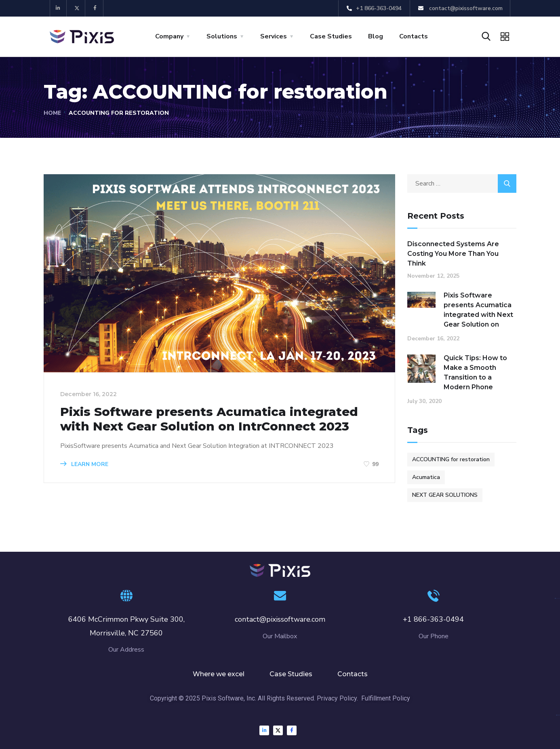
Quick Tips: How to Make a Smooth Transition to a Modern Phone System (475, 377)
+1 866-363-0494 (433, 619)
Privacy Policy (337, 698)
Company (169, 36)
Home (53, 113)
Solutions (222, 36)
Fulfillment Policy (386, 698)
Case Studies (331, 36)
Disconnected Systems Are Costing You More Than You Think (453, 254)
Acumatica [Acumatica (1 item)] (426, 477)
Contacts (414, 36)
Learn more (84, 464)
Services (274, 36)
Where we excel (219, 674)
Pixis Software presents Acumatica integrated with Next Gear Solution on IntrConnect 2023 (212, 419)
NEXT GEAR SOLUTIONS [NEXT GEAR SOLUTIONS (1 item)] (445, 495)
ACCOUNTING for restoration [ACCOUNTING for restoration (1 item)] (451, 459)
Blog (376, 36)
